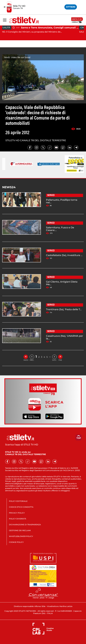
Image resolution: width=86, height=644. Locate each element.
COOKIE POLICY (16, 542)
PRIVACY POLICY (17, 513)
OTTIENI (71, 7)
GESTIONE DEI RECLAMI (20, 530)
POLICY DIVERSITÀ (18, 519)
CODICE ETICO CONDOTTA (21, 507)
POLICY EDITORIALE (18, 501)
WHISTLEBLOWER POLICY (21, 536)
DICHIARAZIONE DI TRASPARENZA (25, 525)
